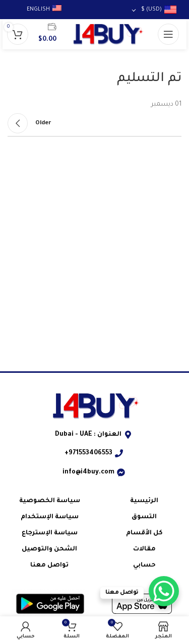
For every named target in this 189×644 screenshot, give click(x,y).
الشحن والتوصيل (49, 549)
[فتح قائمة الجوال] (168, 34)
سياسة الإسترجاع (50, 533)
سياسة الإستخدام (50, 517)
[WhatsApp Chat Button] (164, 591)
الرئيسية (144, 501)
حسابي (144, 566)
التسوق (144, 517)
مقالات (144, 549)
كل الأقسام (144, 533)
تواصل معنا (49, 566)
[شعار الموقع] (107, 35)
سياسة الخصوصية (50, 501)
